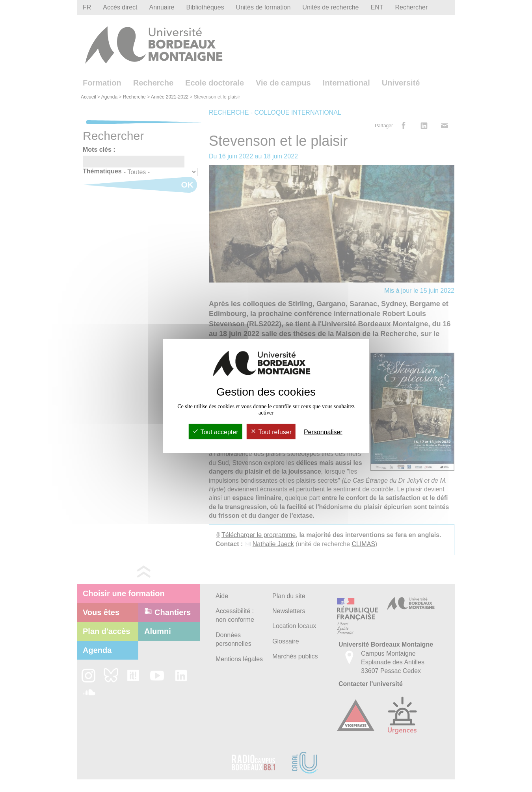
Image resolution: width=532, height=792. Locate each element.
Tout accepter (215, 432)
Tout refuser (271, 432)
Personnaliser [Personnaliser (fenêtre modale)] (323, 432)
